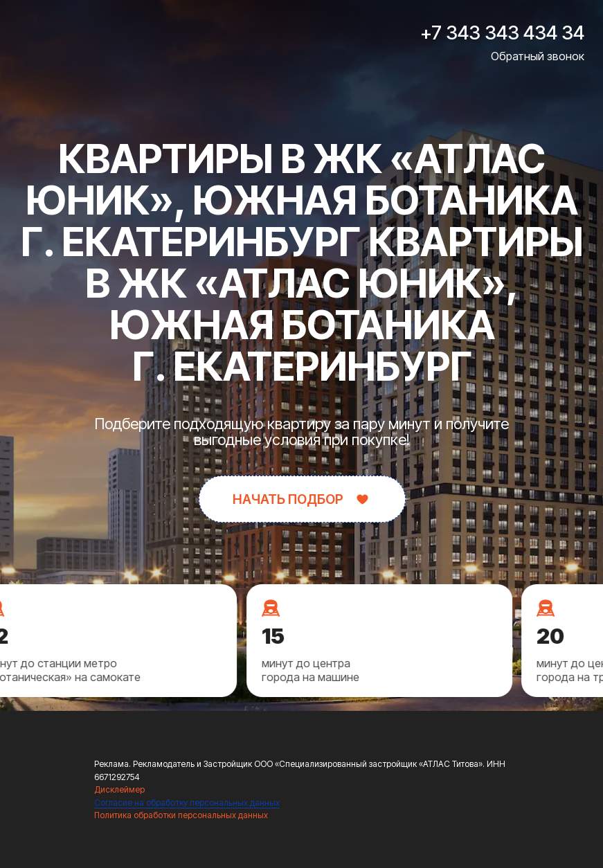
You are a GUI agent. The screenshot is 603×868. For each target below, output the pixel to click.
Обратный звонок (538, 56)
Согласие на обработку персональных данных (187, 803)
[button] (302, 499)
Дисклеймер (119, 789)
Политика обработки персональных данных (181, 815)
